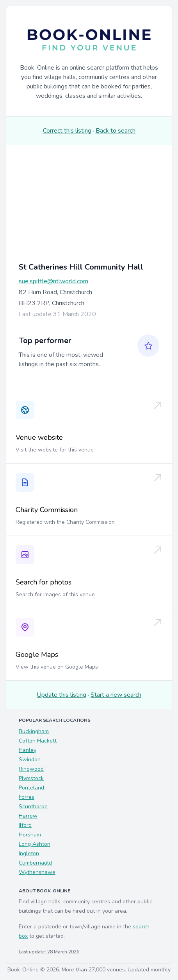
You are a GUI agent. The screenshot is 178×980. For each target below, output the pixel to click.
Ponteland (31, 788)
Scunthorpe (33, 806)
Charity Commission (47, 510)
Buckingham (34, 731)
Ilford (25, 825)
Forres (27, 797)
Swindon (30, 760)
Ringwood (31, 769)
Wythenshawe (37, 872)
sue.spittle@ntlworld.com (53, 281)
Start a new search (116, 695)
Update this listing (61, 695)
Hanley (28, 750)
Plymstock (31, 778)
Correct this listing (67, 131)
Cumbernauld (35, 863)
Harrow (28, 816)
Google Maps (37, 655)
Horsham (30, 835)
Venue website (39, 437)
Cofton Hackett (38, 741)
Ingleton (29, 853)
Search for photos (44, 582)
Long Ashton (35, 844)
